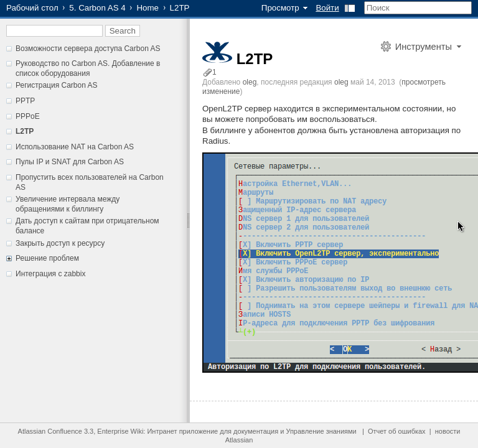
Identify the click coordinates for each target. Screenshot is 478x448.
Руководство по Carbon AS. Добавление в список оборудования (88, 68)
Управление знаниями (321, 431)
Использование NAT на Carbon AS (75, 147)
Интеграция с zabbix (50, 274)
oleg (250, 82)
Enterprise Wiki (120, 431)
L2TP (25, 131)
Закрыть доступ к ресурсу (60, 243)
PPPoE (28, 116)
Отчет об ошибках (397, 431)
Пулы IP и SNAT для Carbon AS (70, 162)
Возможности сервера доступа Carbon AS (88, 49)
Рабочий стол (32, 8)
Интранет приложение (182, 431)
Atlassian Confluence (50, 431)
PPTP (25, 101)
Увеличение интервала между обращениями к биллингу (68, 204)
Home (148, 8)
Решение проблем (47, 258)
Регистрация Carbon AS (57, 85)
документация (256, 431)
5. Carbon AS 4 (97, 8)
